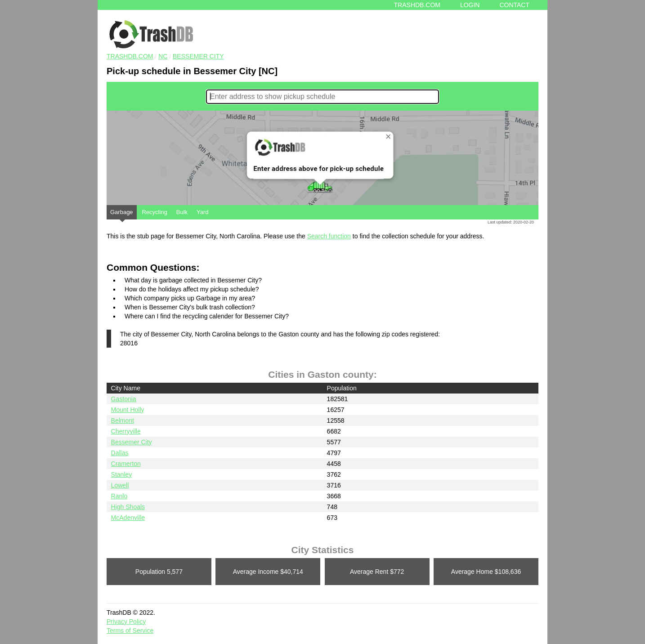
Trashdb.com (417, 5)
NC (163, 56)
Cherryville (126, 431)
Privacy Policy (126, 622)
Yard (203, 212)
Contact (514, 5)
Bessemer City (198, 56)
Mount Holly (128, 410)
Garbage (122, 214)
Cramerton (126, 464)
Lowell (120, 485)
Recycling (154, 212)
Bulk (182, 212)
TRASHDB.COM (130, 56)
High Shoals (128, 507)
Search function (329, 236)
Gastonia (124, 399)
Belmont (123, 420)
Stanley (122, 474)
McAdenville (128, 518)
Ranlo (119, 496)
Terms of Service (130, 631)
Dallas (120, 453)
